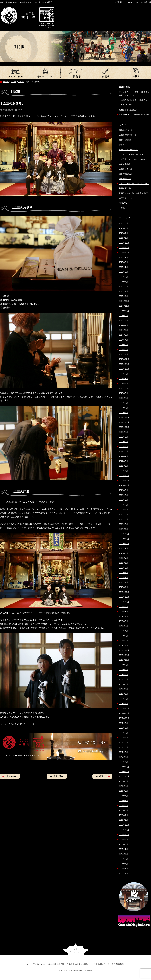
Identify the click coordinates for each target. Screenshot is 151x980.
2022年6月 (123, 447)
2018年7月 (123, 675)
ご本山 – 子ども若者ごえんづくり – (134, 184)
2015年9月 (123, 840)
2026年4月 (123, 223)
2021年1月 (123, 529)
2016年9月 (123, 781)
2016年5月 (123, 801)
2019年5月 (123, 626)
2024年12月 (124, 301)
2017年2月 (123, 757)
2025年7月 (123, 267)
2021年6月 (123, 505)
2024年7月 (123, 325)
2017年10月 (124, 718)
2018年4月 (123, 689)
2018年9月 (123, 665)
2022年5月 (123, 451)
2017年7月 (123, 733)
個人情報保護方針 (144, 2)
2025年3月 (123, 286)
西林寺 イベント (126, 130)
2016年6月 (123, 796)
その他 (21, 82)
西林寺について (45, 72)
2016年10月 (124, 776)
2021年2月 (123, 524)
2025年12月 (124, 243)
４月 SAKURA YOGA (128, 105)
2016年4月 (123, 806)
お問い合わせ (104, 964)
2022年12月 (124, 417)
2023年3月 (123, 403)
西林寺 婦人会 (125, 179)
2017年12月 (124, 709)
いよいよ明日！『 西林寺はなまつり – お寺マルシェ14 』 (135, 94)
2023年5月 (123, 393)
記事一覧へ (57, 776)
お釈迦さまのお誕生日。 (129, 110)
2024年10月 (124, 311)
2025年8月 (123, 262)
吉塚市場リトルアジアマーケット (133, 159)
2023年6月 (123, 388)
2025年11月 (124, 248)
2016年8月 (123, 786)
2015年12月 (124, 825)
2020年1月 (123, 587)
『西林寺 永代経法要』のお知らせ (133, 100)
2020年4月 (123, 573)
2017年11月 (124, 713)
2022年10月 (124, 427)
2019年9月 (123, 607)
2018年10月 (124, 660)
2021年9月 (123, 490)
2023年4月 (123, 398)
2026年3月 (123, 228)
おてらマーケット (127, 198)
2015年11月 (124, 830)
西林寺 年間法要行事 (128, 135)
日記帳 (119, 2)
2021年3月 (123, 519)
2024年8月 (123, 320)
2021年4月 (123, 514)
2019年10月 (124, 602)
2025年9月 (123, 257)
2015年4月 (123, 864)
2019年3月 (123, 636)
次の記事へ (102, 776)
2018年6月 (123, 679)
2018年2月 (123, 699)
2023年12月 (124, 359)
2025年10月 (124, 253)
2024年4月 (123, 340)
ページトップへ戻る (76, 949)
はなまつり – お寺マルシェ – (131, 154)
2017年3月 (123, 752)
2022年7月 (123, 442)
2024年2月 (123, 350)
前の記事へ (10, 776)
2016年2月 (123, 815)
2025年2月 (123, 291)
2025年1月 (123, 296)
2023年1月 (123, 413)
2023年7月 (123, 384)
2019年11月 (124, 597)
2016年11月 (124, 772)
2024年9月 (123, 316)
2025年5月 (123, 277)
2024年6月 (123, 330)
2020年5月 (123, 568)
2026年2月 (123, 233)
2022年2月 (123, 466)
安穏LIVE (123, 203)
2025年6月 (123, 272)
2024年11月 (124, 306)
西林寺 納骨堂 (125, 140)
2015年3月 (123, 869)
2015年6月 (123, 854)
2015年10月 (124, 835)
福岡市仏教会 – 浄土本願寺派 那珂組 (134, 193)
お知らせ (129, 2)
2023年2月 (123, 408)
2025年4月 (123, 282)
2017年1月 (123, 762)
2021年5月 (123, 510)
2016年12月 (124, 767)
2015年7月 (123, 849)
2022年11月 (124, 422)
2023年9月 (123, 374)
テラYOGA (124, 145)
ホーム (6, 82)
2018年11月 (124, 655)
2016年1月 (123, 820)
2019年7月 (123, 616)
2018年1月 (123, 704)
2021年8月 (123, 495)
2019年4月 (123, 631)
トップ (15, 72)
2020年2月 (123, 582)
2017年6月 (123, 738)
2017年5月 (123, 742)
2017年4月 (123, 747)
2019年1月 (123, 645)
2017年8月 (123, 728)
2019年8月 (123, 612)
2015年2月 (123, 873)
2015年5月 (123, 859)
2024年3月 (123, 345)
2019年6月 (123, 621)
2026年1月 (123, 238)
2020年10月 (124, 544)
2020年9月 (123, 548)
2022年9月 (123, 432)
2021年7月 (123, 500)
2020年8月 (123, 553)
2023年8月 (123, 379)
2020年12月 (124, 534)
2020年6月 (123, 563)
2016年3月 (123, 810)
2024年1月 (123, 354)
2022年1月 (123, 471)
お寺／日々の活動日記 (128, 150)
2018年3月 (123, 694)
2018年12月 (124, 650)
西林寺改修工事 (126, 169)
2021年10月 (124, 485)
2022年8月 (123, 437)
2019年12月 (124, 592)
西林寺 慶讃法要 (126, 174)
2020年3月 (123, 578)
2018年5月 (123, 684)
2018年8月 (123, 670)
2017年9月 (123, 723)
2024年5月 (123, 335)
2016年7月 (123, 791)
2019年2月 (123, 641)
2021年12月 (124, 476)
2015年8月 (123, 844)
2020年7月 (123, 558)
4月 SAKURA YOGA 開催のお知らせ (134, 115)
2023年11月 (124, 364)
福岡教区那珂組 (126, 188)
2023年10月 (124, 369)
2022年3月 (123, 461)
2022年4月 (123, 456)
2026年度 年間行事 (75, 72)
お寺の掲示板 (125, 164)
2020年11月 (124, 539)
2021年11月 (124, 481)
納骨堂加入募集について (136, 72)
